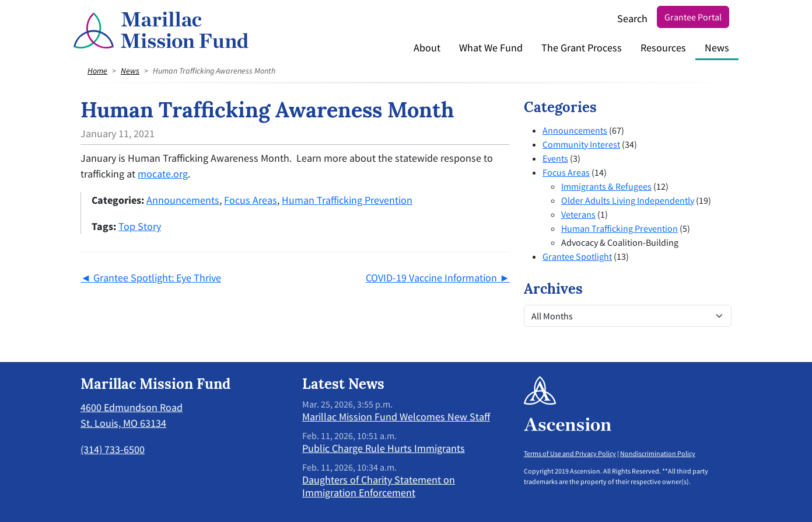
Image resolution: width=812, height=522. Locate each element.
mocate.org (163, 174)
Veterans (578, 214)
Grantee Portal (693, 17)
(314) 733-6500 (113, 449)
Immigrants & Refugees (606, 186)
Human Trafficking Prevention (347, 200)
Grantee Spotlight (577, 256)
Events (555, 158)
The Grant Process (582, 48)
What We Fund (491, 48)
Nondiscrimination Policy (658, 453)
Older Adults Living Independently (628, 200)
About (427, 48)
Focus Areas (251, 200)
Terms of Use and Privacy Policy (570, 453)
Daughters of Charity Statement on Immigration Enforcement (379, 486)
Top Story (140, 226)
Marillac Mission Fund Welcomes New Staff (396, 417)
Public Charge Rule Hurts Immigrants (384, 448)
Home (97, 71)
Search (632, 18)
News (717, 48)
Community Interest (581, 144)
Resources (663, 48)
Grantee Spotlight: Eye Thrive (157, 278)
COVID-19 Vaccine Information (431, 278)
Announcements (183, 200)
